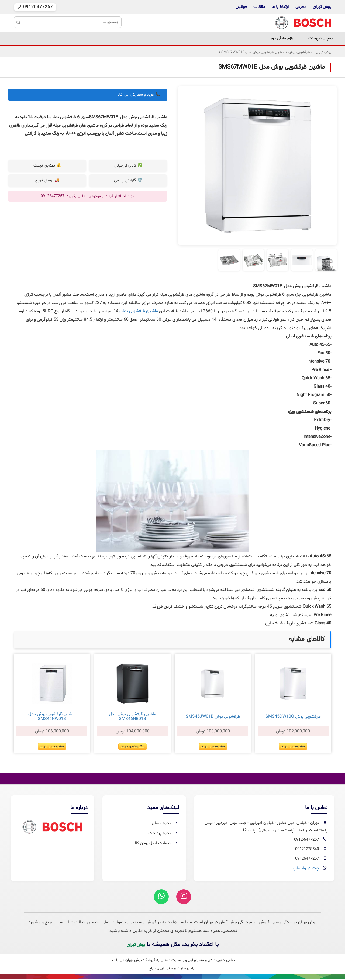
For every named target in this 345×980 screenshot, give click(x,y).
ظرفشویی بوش (299, 52)
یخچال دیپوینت (320, 38)
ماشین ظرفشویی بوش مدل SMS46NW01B (52, 717)
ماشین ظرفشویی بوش (139, 311)
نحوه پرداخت (164, 833)
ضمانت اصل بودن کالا (156, 843)
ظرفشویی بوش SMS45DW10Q (293, 717)
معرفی (301, 7)
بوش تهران (322, 7)
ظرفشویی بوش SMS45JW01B (213, 717)
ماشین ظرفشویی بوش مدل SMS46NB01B (132, 717)
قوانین (241, 7)
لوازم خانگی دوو (282, 38)
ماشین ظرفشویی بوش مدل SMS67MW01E (252, 52)
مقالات (259, 7)
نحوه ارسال (165, 823)
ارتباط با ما (280, 7)
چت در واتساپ (306, 868)
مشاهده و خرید (293, 746)
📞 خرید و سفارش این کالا (139, 95)
